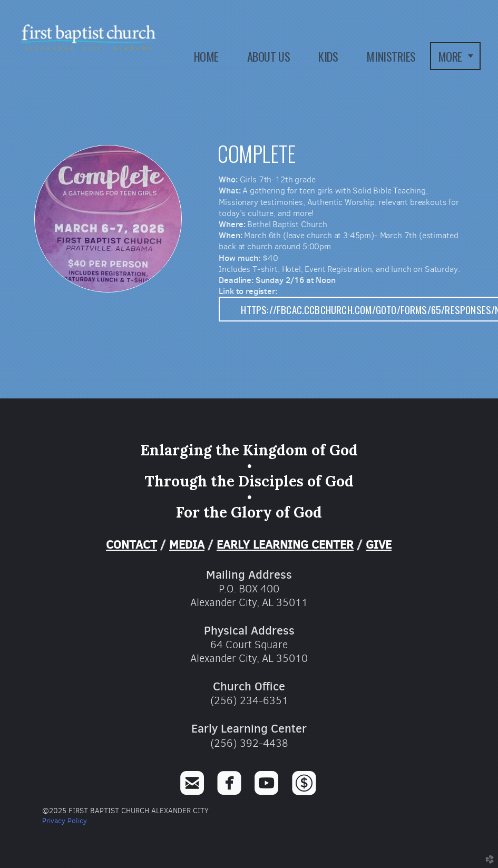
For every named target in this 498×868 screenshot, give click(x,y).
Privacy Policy (65, 821)
